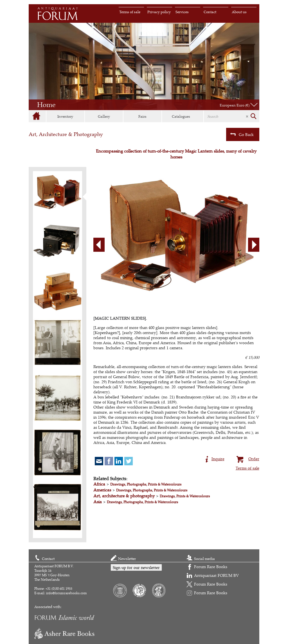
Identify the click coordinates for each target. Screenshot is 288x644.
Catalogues (181, 116)
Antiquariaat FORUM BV (216, 575)
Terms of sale (130, 12)
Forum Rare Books (211, 567)
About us (239, 12)
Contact (210, 12)
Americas (102, 490)
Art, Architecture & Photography (66, 134)
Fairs (142, 116)
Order (247, 458)
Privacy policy (159, 12)
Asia (98, 502)
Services (182, 12)
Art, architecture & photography (124, 496)
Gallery (104, 116)
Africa (99, 484)
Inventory (65, 116)
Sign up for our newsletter (136, 567)
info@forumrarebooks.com (67, 593)
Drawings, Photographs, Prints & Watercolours (146, 484)
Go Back (242, 134)
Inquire (215, 458)
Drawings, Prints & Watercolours (185, 496)
